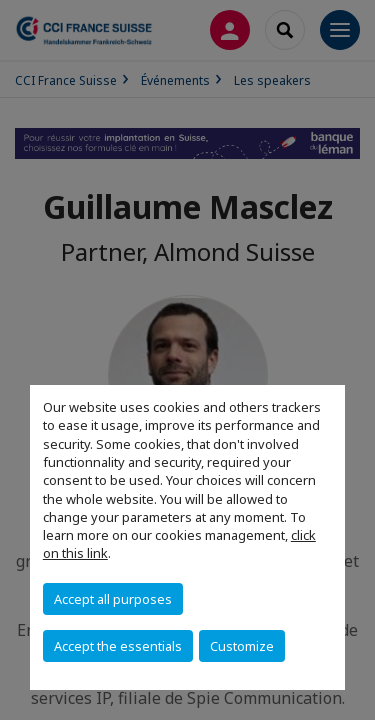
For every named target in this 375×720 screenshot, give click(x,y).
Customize (242, 646)
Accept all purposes (113, 599)
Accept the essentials (118, 646)
